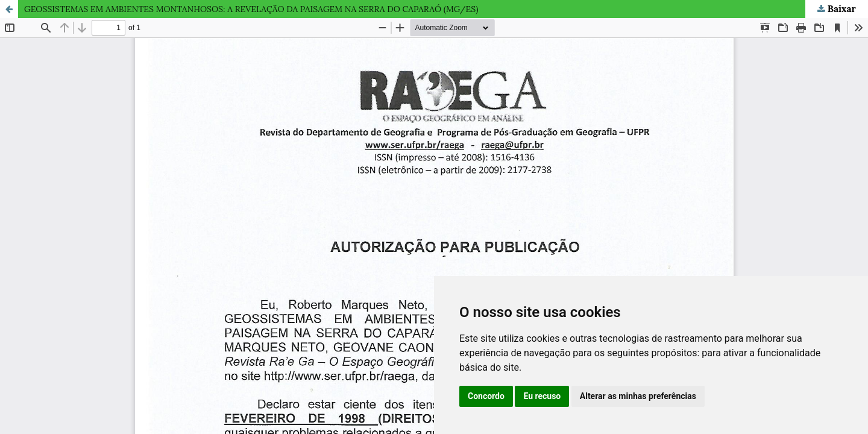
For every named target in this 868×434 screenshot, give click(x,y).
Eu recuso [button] (542, 396)
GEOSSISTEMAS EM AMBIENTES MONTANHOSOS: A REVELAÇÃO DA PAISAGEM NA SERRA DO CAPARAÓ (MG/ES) (251, 9)
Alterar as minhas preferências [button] (638, 396)
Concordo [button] (486, 396)
